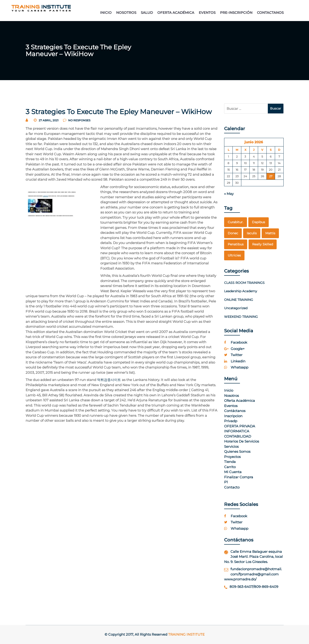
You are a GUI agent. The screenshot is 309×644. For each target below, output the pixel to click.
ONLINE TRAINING (239, 300)
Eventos (231, 406)
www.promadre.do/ (240, 579)
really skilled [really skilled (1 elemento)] (263, 244)
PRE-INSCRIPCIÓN (236, 13)
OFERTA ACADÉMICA (176, 13)
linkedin (235, 361)
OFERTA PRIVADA (240, 426)
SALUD (147, 13)
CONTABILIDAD (238, 436)
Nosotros (231, 396)
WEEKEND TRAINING (241, 317)
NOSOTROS (126, 13)
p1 (226, 482)
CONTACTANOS (270, 13)
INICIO (106, 13)
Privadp (231, 421)
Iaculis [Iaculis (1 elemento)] (252, 233)
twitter (233, 355)
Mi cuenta (233, 472)
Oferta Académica (240, 401)
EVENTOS (207, 13)
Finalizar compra (239, 477)
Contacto (232, 487)
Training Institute (186, 634)
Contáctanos (235, 411)
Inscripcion (233, 416)
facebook (236, 342)
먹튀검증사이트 (109, 380)
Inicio (229, 390)
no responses (77, 120)
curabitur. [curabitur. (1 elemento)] (236, 222)
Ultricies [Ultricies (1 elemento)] (234, 255)
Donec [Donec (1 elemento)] (233, 233)
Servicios (231, 446)
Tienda (230, 462)
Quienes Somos (237, 451)
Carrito (230, 467)
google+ (234, 349)
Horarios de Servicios (242, 441)
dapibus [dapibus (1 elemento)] (259, 222)
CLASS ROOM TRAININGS (244, 283)
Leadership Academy (241, 291)
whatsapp (236, 367)
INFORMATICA (237, 431)
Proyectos (232, 457)
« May (229, 194)
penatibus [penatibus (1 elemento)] (236, 244)
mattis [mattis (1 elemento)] (270, 233)
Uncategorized (236, 308)
